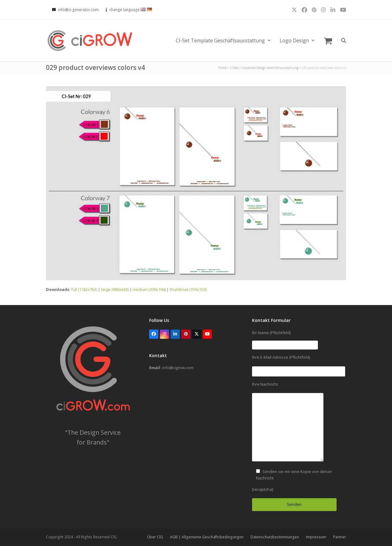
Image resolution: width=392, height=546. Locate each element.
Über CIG (155, 537)
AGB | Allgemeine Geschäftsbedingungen (207, 537)
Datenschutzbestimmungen (275, 537)
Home (222, 68)
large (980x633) (115, 289)
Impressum (316, 537)
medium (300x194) (149, 289)
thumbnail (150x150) (188, 289)
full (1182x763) (84, 289)
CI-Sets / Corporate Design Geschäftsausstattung (264, 68)
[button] (328, 40)
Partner (340, 537)
